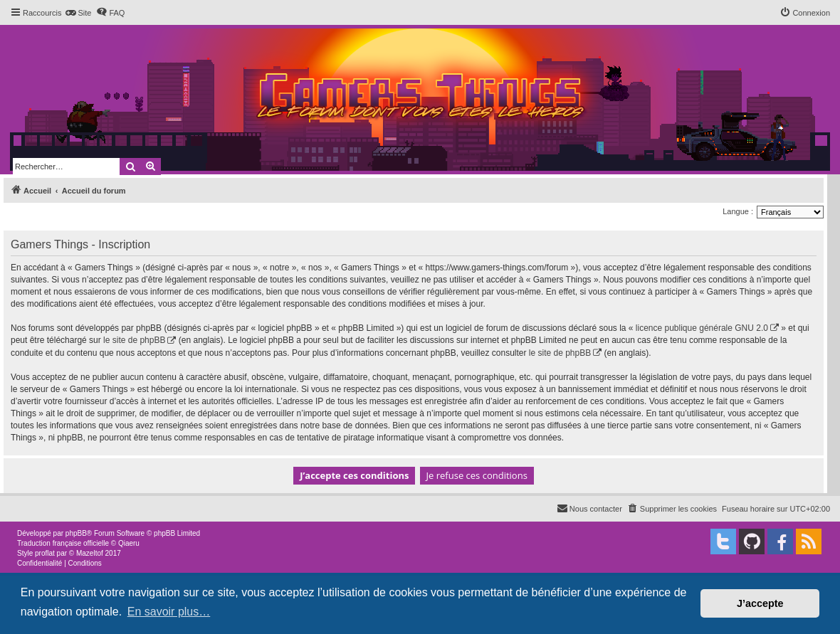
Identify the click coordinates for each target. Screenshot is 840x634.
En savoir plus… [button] (169, 612)
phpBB (76, 533)
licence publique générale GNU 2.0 (702, 328)
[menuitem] (78, 13)
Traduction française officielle (63, 543)
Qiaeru (129, 543)
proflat (45, 553)
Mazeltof (90, 553)
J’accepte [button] (760, 603)
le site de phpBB (134, 340)
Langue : (738, 211)
